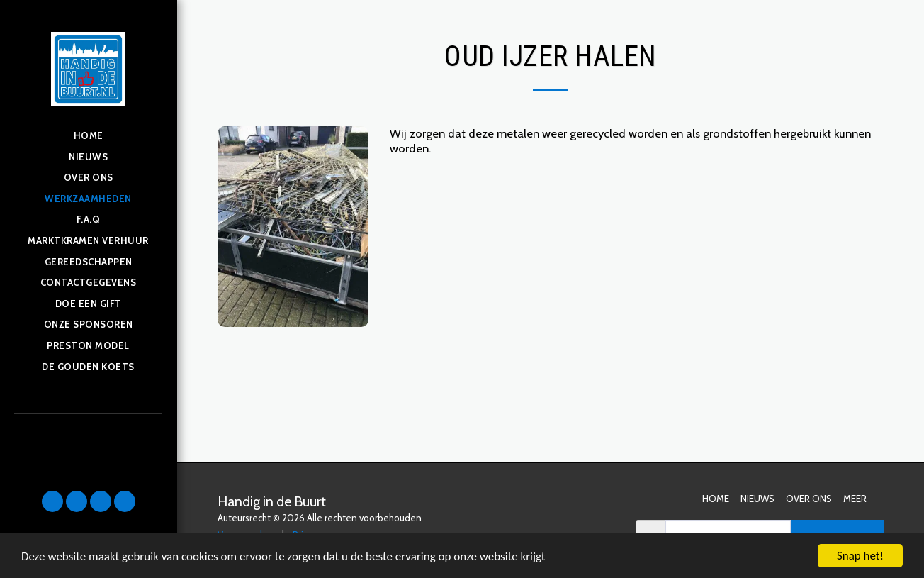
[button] (52, 501)
